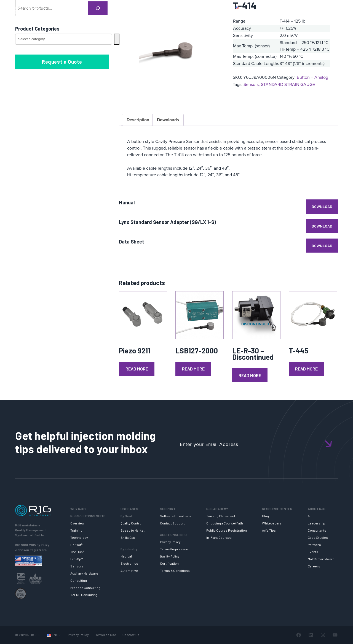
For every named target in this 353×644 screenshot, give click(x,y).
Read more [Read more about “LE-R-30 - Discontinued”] (250, 375)
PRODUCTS (266, 7)
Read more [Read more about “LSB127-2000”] (193, 369)
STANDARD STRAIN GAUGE (288, 84)
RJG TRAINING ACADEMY (194, 17)
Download (322, 206)
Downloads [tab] (168, 120)
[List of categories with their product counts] (64, 39)
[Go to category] (117, 39)
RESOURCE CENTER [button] (249, 17)
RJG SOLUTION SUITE (108, 17)
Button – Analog (312, 77)
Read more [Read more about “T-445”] (306, 369)
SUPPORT (150, 17)
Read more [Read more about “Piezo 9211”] (137, 369)
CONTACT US (295, 7)
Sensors (251, 84)
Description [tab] (138, 120)
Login (325, 7)
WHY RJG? (66, 17)
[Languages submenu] (60, 635)
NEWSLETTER (328, 17)
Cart (340, 7)
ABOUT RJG (291, 17)
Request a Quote (62, 62)
